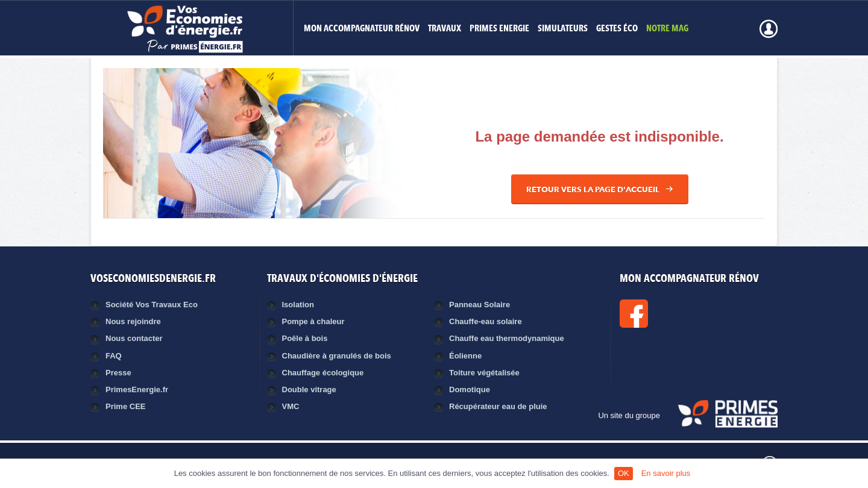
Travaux (445, 29)
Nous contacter (134, 338)
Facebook (675, 314)
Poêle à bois (305, 338)
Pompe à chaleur (313, 321)
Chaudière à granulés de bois (337, 356)
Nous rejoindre (133, 321)
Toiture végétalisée (484, 373)
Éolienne (465, 356)
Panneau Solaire (480, 305)
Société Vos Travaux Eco (152, 305)
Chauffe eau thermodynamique (507, 338)
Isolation (298, 305)
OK (624, 473)
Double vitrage (309, 389)
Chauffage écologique (323, 373)
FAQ (114, 356)
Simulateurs (563, 29)
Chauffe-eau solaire (486, 321)
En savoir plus (666, 473)
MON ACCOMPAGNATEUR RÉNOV (362, 29)
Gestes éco (617, 29)
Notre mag (667, 29)
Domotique (470, 389)
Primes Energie (499, 29)
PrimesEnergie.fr (137, 389)
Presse (118, 373)
